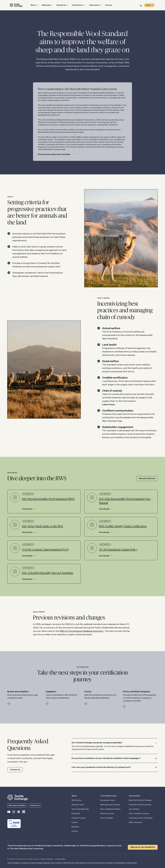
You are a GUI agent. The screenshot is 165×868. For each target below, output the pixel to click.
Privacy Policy (60, 859)
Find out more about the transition (54, 154)
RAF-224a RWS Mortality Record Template (48, 573)
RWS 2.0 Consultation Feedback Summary (81, 631)
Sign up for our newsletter (143, 847)
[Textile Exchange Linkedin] (24, 812)
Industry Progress (79, 818)
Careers (75, 822)
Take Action (92, 6)
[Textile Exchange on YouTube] (9, 812)
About (31, 6)
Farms (88, 692)
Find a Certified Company (139, 814)
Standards (59, 6)
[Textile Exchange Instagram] (14, 812)
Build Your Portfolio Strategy (140, 800)
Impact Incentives (107, 814)
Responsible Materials (80, 809)
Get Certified (134, 809)
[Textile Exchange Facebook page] (19, 812)
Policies (75, 831)
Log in (148, 6)
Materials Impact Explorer (110, 805)
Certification (75, 6)
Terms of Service (47, 859)
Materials (44, 6)
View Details (27, 509)
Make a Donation (136, 822)
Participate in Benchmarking (140, 805)
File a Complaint (107, 818)
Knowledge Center (108, 800)
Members (75, 827)
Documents (28, 494)
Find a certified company (136, 692)
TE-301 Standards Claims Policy (118, 550)
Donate (106, 6)
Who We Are (77, 800)
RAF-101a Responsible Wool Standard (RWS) (48, 499)
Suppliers (51, 692)
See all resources (147, 479)
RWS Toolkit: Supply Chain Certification (123, 526)
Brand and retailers (18, 692)
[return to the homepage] (18, 797)
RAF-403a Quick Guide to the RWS (43, 526)
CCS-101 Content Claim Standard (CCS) (45, 550)
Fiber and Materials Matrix (110, 809)
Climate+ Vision (78, 805)
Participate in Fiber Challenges (141, 818)
